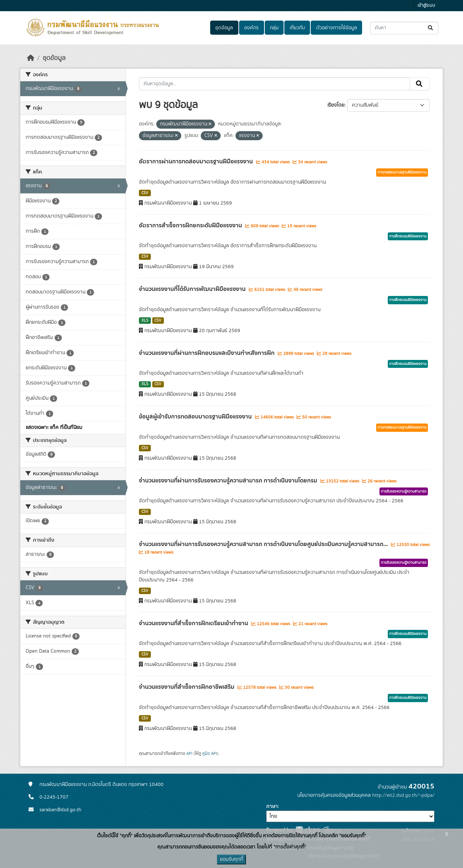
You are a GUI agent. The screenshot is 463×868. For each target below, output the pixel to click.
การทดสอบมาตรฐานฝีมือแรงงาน (402, 172)
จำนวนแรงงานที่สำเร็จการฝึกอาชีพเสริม (187, 687)
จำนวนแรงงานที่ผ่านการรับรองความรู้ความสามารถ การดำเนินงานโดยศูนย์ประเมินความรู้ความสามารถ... (264, 544)
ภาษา (272, 807)
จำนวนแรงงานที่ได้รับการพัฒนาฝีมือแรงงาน (193, 289)
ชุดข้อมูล (224, 28)
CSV (145, 193)
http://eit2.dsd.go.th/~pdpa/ (403, 795)
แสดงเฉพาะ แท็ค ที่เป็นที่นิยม (54, 427)
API (189, 753)
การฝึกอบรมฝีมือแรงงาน (408, 236)
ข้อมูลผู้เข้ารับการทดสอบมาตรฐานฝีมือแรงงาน (196, 417)
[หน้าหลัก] (31, 58)
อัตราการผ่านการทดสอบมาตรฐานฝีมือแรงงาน (197, 162)
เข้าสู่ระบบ (426, 6)
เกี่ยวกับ (297, 28)
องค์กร (251, 28)
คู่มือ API (210, 753)
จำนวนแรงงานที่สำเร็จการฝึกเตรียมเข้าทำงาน (194, 623)
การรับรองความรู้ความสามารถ (404, 491)
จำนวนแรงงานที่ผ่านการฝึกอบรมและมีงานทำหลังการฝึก (207, 353)
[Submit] (431, 28)
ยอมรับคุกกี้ (231, 859)
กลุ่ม (274, 28)
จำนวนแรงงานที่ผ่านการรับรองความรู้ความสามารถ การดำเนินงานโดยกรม (229, 481)
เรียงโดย (336, 105)
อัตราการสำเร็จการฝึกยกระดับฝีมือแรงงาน (191, 225)
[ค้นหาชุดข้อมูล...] (404, 28)
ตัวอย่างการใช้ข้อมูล (337, 28)
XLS (145, 321)
